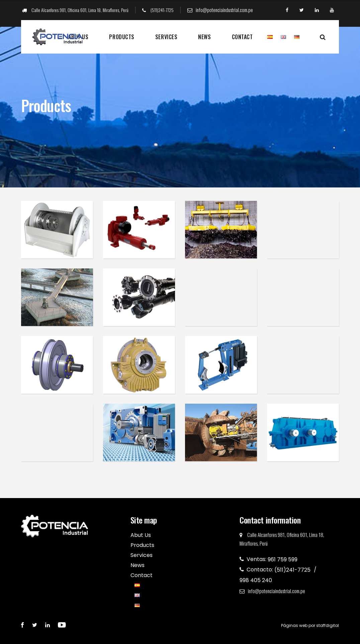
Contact (242, 37)
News (204, 37)
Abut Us (141, 535)
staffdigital (328, 625)
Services (166, 37)
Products (122, 37)
